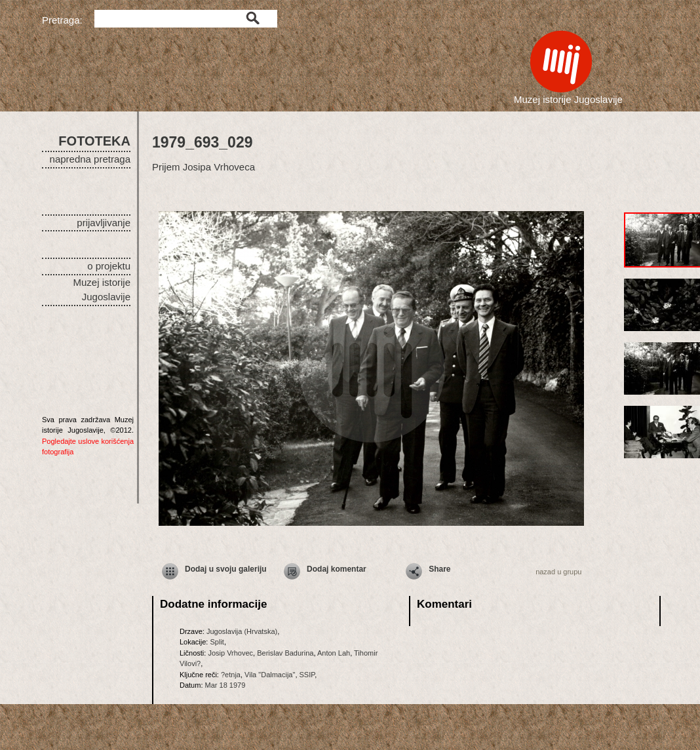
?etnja (231, 675)
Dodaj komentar (337, 569)
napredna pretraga (90, 159)
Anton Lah (334, 653)
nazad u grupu (558, 572)
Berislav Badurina (285, 653)
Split (217, 642)
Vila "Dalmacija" (270, 675)
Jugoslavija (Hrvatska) (242, 631)
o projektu (109, 266)
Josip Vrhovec (230, 653)
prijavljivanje (104, 223)
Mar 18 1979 (225, 685)
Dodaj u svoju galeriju (226, 569)
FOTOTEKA (94, 141)
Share (439, 569)
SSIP (307, 675)
